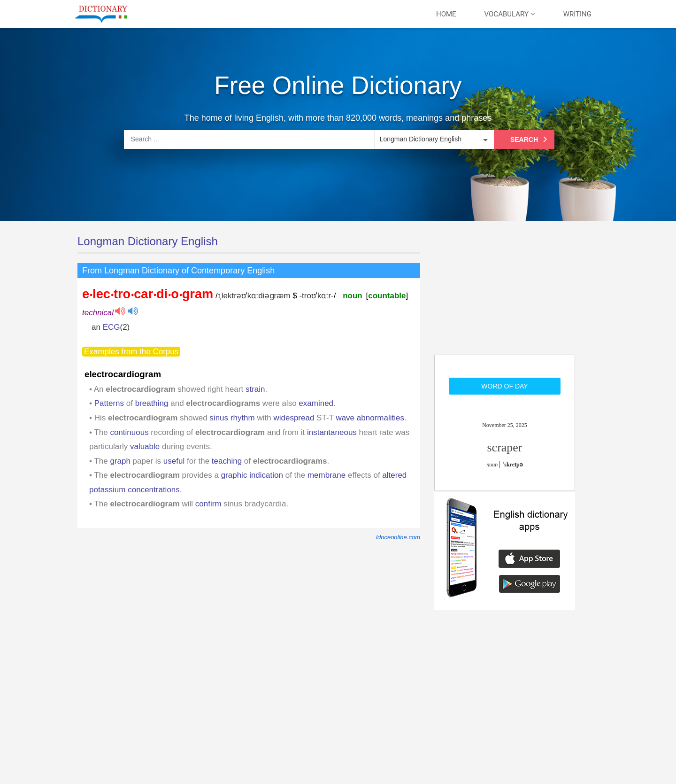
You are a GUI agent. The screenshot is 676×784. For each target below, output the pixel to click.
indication (266, 475)
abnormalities (380, 418)
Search (530, 140)
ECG (111, 327)
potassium (107, 490)
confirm (208, 504)
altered (394, 475)
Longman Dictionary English (148, 241)
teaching (227, 461)
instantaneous (332, 432)
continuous (129, 432)
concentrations (154, 490)
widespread (294, 418)
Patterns (109, 403)
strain (255, 389)
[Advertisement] (505, 294)
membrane (326, 475)
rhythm (243, 418)
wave (345, 418)
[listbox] (433, 140)
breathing (152, 403)
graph (120, 461)
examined (316, 403)
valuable (145, 446)
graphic (234, 475)
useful (174, 461)
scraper (504, 447)
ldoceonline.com (398, 537)
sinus (219, 418)
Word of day (504, 386)
